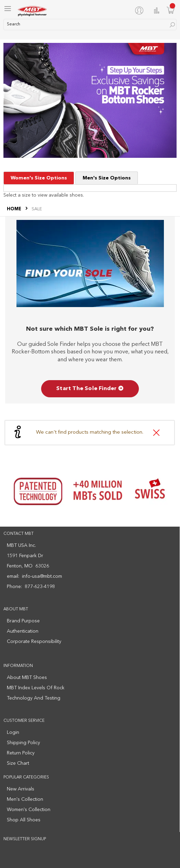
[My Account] (141, 10)
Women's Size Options (39, 178)
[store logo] (33, 10)
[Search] (172, 25)
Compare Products (157, 10)
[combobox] (90, 25)
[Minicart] (171, 10)
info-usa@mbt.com (42, 576)
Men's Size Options (107, 178)
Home (15, 209)
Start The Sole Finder (90, 389)
